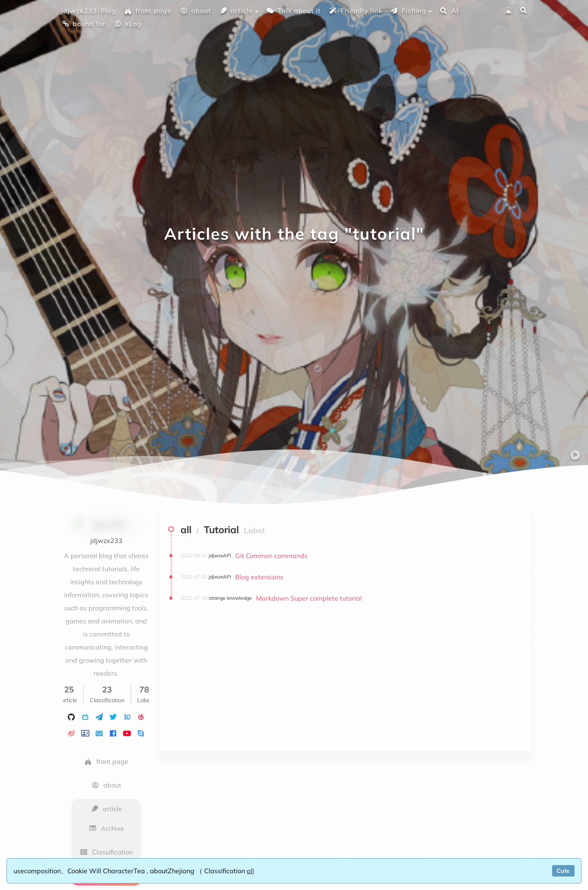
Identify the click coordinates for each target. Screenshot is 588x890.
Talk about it (294, 11)
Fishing (408, 11)
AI (449, 11)
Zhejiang (182, 871)
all (250, 871)
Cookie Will (85, 871)
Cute (563, 871)
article (236, 11)
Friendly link (356, 11)
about (195, 11)
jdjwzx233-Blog (89, 11)
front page (148, 11)
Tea (140, 871)
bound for (83, 24)
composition (42, 871)
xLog (128, 24)
